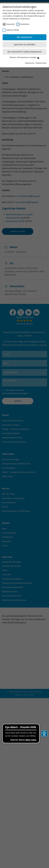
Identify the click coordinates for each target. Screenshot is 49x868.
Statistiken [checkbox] (25, 24)
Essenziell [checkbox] (11, 24)
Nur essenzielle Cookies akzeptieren (25, 52)
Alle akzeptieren (24, 37)
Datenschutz (41, 63)
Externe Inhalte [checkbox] (13, 30)
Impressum (30, 63)
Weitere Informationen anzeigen (24, 57)
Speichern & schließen (25, 45)
